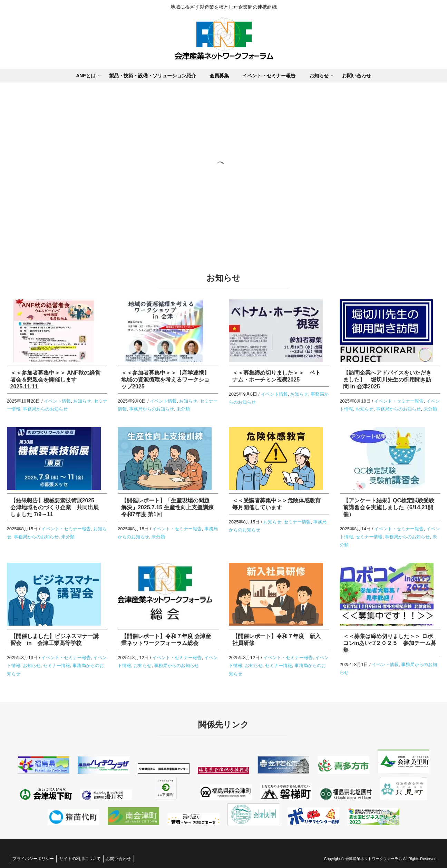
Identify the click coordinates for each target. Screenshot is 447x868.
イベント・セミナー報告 (399, 401)
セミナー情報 (297, 522)
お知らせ (82, 401)
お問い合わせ (123, 859)
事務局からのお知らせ (45, 409)
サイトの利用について (83, 859)
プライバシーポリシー (34, 859)
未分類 (183, 409)
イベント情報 (57, 401)
